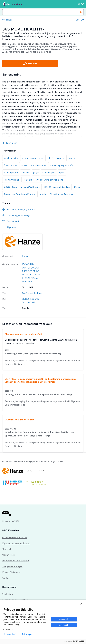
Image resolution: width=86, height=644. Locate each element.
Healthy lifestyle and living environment (43, 180)
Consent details (11, 634)
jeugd (36, 172)
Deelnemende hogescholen (16, 561)
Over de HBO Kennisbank (15, 537)
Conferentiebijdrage (32, 293)
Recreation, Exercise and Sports (19, 194)
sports (24, 165)
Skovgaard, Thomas (61, 49)
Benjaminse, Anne (42, 52)
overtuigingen (11, 172)
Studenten (8, 594)
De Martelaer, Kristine (24, 46)
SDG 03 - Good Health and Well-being (22, 187)
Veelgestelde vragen (12, 566)
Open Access (8, 555)
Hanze (25, 256)
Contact (6, 578)
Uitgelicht (7, 549)
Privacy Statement (12, 572)
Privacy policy (28, 634)
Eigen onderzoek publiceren (16, 543)
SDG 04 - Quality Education (57, 187)
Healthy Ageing (11, 180)
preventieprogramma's (61, 165)
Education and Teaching (61, 194)
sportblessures (38, 165)
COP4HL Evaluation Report (19, 420)
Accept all (64, 619)
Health (42, 194)
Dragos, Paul (43, 46)
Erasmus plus (10, 165)
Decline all (64, 625)
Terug (9, 20)
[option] (43, 478)
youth (72, 158)
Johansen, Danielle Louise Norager (31, 49)
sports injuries (11, 158)
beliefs (50, 158)
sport (62, 172)
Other (77, 187)
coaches (61, 158)
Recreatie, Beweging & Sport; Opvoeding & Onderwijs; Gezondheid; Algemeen (43, 360)
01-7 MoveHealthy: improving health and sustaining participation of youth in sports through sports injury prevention (41, 380)
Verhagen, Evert (23, 52)
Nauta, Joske (9, 44)
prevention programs (32, 158)
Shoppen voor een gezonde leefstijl (24, 334)
